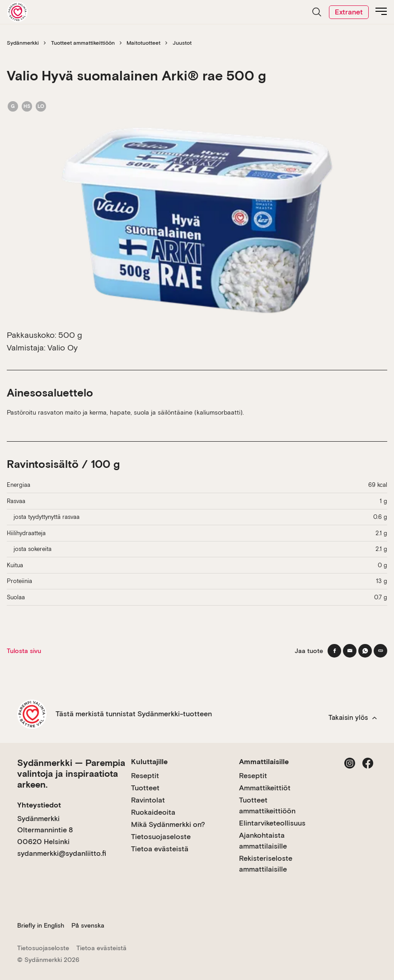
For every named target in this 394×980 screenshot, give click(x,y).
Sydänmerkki (23, 43)
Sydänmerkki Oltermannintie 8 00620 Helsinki (45, 830)
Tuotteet (145, 788)
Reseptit (145, 776)
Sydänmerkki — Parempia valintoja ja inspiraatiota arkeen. (71, 774)
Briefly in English (41, 925)
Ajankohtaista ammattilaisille (263, 841)
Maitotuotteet (143, 43)
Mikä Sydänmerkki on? (168, 824)
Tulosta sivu (24, 651)
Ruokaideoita (153, 812)
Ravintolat (148, 800)
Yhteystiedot (39, 805)
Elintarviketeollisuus (272, 823)
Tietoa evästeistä (160, 849)
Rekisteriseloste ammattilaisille (266, 864)
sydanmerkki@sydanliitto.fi (62, 853)
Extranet (349, 12)
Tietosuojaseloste (161, 837)
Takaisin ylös (353, 718)
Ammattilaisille (264, 762)
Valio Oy (63, 348)
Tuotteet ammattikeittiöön (83, 43)
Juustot (182, 43)
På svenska (88, 925)
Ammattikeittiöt (265, 788)
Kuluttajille (149, 762)
